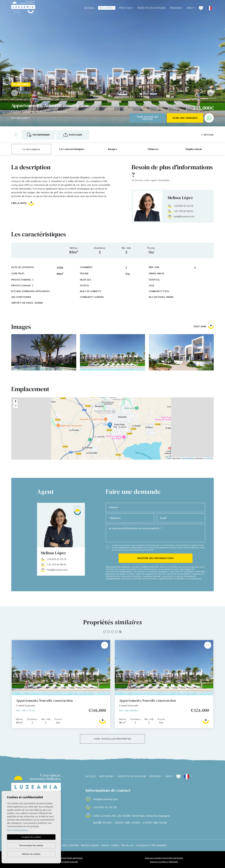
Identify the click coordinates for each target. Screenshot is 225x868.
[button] (73, 135)
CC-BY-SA (208, 458)
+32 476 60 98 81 (183, 211)
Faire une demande (185, 118)
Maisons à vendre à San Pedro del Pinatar (164, 858)
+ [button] (16, 402)
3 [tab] (112, 632)
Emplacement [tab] (194, 149)
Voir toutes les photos (147, 118)
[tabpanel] (164, 684)
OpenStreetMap (188, 458)
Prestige (125, 8)
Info (190, 8)
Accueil (90, 8)
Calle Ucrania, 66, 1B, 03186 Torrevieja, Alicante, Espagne (131, 816)
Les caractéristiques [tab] (72, 149)
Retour (208, 135)
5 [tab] (120, 632)
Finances (153, 149)
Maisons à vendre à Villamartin (164, 862)
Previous (15, 93)
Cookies (115, 845)
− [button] (16, 406)
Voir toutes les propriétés (112, 739)
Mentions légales (90, 845)
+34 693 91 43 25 (183, 206)
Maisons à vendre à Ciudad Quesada (61, 862)
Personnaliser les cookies (31, 845)
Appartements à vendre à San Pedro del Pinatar (61, 858)
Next (210, 93)
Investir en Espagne (151, 8)
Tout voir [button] (204, 327)
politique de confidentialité (131, 547)
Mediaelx (162, 845)
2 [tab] (109, 632)
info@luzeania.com (105, 799)
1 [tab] (105, 632)
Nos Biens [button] (106, 8)
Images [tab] (112, 149)
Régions (175, 8)
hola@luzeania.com (184, 216)
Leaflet (169, 458)
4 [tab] (116, 632)
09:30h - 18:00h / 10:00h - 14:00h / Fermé (130, 823)
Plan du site (127, 845)
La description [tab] (31, 149)
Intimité (105, 845)
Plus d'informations (17, 830)
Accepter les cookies (31, 837)
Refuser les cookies (31, 854)
